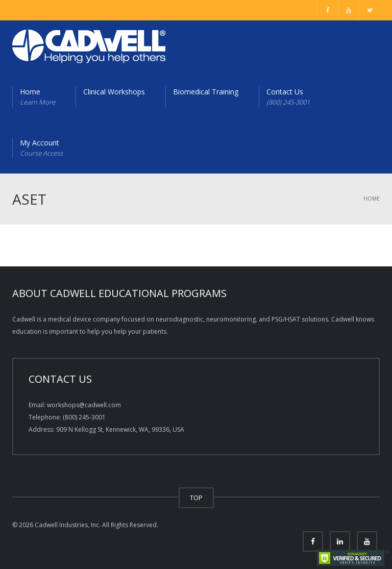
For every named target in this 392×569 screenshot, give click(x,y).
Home (38, 97)
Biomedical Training (206, 92)
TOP (196, 498)
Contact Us (288, 97)
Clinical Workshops (114, 92)
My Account (41, 148)
